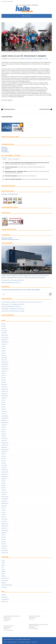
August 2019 (4, 344)
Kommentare (16, 159)
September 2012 (5, 530)
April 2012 (4, 542)
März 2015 (4, 463)
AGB (5, 642)
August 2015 (4, 452)
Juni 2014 (3, 483)
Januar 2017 (4, 414)
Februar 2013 (4, 519)
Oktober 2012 (4, 528)
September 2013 (5, 503)
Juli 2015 (3, 454)
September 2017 (5, 396)
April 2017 (4, 407)
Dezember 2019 (5, 335)
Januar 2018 (4, 387)
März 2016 (4, 436)
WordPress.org (5, 602)
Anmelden (4, 595)
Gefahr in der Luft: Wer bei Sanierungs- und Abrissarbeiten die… (27, 179)
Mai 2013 (3, 512)
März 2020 (4, 328)
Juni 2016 (3, 429)
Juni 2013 (3, 510)
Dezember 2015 (5, 443)
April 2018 (4, 380)
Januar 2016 (4, 441)
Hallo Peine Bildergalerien (7, 585)
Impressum (34, 642)
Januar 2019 (4, 360)
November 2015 (5, 445)
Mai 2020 (3, 324)
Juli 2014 (3, 481)
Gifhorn (3, 574)
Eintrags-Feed (4, 597)
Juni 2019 (3, 349)
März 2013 (4, 517)
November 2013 (5, 499)
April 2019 (4, 353)
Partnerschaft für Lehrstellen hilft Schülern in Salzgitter (13, 311)
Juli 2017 (3, 400)
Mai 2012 (3, 539)
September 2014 (5, 476)
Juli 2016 (3, 427)
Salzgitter (40, 59)
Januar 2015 (4, 467)
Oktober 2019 (4, 340)
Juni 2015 (3, 456)
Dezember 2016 (5, 416)
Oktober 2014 (4, 474)
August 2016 (4, 425)
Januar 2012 (4, 548)
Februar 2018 (4, 385)
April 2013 (4, 515)
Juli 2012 (3, 535)
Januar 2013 (4, 521)
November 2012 (5, 526)
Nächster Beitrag (45, 109)
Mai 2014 (3, 485)
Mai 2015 (3, 459)
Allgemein (4, 583)
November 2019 (5, 337)
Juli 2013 (3, 508)
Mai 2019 (3, 351)
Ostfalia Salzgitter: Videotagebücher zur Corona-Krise (13, 309)
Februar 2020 (4, 331)
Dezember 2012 (5, 524)
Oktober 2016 (4, 420)
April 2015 (4, 461)
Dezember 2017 (5, 389)
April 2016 (4, 434)
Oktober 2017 (4, 394)
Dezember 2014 (5, 470)
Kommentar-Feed (5, 599)
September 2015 (5, 450)
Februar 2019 (4, 358)
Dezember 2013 (5, 497)
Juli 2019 (3, 346)
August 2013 (4, 506)
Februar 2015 (4, 465)
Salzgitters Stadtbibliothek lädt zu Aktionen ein (11, 282)
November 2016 (5, 418)
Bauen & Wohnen (5, 578)
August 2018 (4, 371)
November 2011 (5, 553)
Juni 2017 (3, 402)
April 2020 (4, 326)
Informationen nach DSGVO (24, 642)
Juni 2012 (3, 537)
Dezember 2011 (5, 551)
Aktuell (10, 159)
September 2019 (5, 342)
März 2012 (4, 544)
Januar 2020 (4, 333)
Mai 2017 (3, 405)
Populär (4, 159)
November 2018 (5, 364)
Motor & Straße (5, 581)
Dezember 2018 (5, 362)
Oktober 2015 (4, 447)
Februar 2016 (4, 438)
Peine (3, 567)
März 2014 (4, 490)
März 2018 (4, 382)
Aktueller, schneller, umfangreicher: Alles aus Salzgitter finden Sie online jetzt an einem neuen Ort (25, 276)
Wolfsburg (4, 576)
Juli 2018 (3, 373)
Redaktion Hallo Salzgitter (26, 59)
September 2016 (5, 423)
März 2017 (4, 409)
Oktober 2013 (4, 501)
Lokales (35, 59)
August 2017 (4, 398)
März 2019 (4, 355)
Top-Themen (45, 59)
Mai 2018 (3, 378)
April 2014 (4, 488)
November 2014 (5, 472)
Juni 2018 (3, 376)
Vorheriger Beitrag (9, 109)
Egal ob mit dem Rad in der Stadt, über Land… (21, 176)
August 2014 (4, 479)
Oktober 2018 (4, 367)
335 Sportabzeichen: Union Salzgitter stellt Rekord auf (13, 280)
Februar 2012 (4, 546)
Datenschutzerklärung (12, 642)
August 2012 (4, 533)
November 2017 (5, 391)
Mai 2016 (3, 432)
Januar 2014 (4, 494)
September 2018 (5, 369)
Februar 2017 (4, 411)
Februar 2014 (4, 492)
